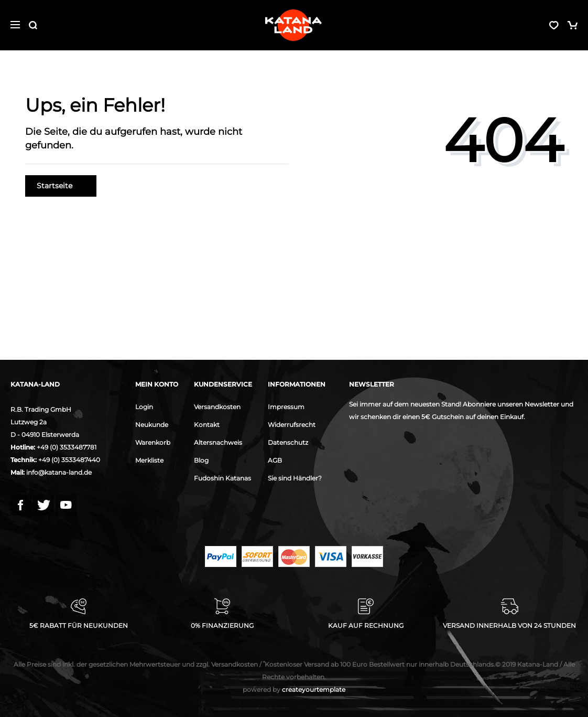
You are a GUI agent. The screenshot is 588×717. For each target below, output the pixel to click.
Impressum (286, 407)
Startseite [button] (61, 186)
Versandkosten (217, 407)
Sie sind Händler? (295, 478)
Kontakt (207, 425)
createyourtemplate (294, 689)
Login (144, 407)
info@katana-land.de (59, 472)
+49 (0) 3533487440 (69, 460)
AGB (275, 460)
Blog (201, 460)
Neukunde (152, 425)
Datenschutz (288, 442)
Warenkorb (153, 442)
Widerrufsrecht (292, 425)
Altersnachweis (218, 442)
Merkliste (149, 460)
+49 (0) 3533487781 (67, 447)
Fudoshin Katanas (222, 478)
